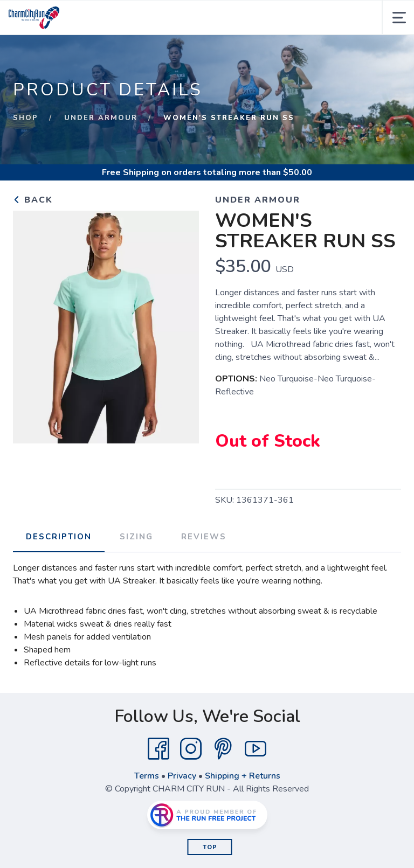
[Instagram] (191, 749)
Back (33, 200)
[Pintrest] (223, 749)
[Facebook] (158, 749)
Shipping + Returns (243, 776)
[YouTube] (256, 749)
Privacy (182, 776)
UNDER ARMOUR (101, 118)
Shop (26, 118)
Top (210, 847)
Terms (147, 776)
